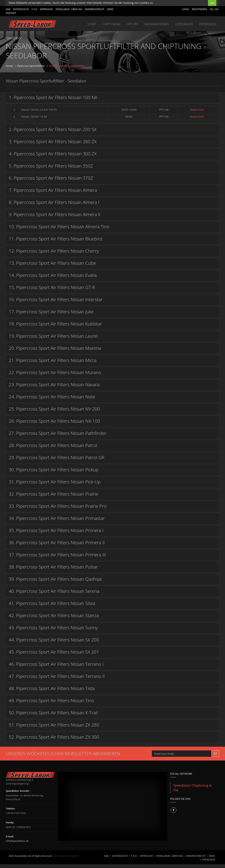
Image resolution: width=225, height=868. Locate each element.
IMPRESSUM (46, 9)
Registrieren (200, 9)
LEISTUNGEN (184, 24)
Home (9, 66)
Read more (197, 110)
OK (212, 3)
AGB (8, 9)
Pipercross (208, 24)
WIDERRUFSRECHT (95, 9)
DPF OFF (132, 24)
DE (211, 9)
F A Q (34, 9)
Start (92, 24)
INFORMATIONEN (157, 24)
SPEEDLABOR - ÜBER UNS (69, 9)
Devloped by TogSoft (67, 856)
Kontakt (11, 13)
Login (185, 9)
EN (217, 9)
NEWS (110, 9)
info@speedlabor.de (17, 841)
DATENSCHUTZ (21, 9)
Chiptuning (111, 24)
